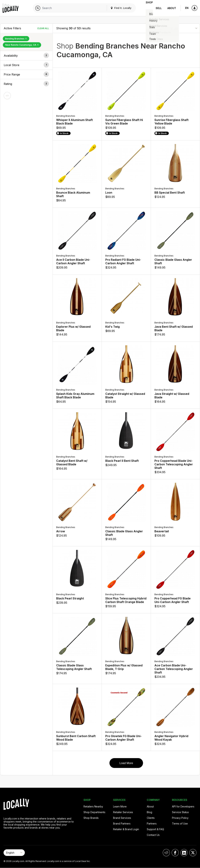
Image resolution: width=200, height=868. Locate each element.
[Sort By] (179, 28)
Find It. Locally (115, 8)
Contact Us (153, 835)
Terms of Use (180, 824)
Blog (149, 812)
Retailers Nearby (93, 806)
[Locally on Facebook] (175, 853)
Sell (159, 8)
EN (187, 8)
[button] (26, 56)
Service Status (180, 812)
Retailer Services (123, 812)
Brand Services (122, 818)
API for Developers (183, 806)
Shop (146, 8)
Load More (126, 763)
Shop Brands (91, 818)
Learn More (120, 806)
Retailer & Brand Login (126, 829)
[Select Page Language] (14, 853)
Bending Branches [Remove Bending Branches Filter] (16, 39)
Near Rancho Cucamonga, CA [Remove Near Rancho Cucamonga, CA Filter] (22, 45)
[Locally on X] (193, 853)
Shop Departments (94, 812)
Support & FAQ (155, 829)
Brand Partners (122, 824)
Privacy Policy (180, 818)
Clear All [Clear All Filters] (43, 28)
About (172, 8)
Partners (152, 824)
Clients (151, 818)
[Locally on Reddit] (166, 853)
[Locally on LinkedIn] (184, 853)
